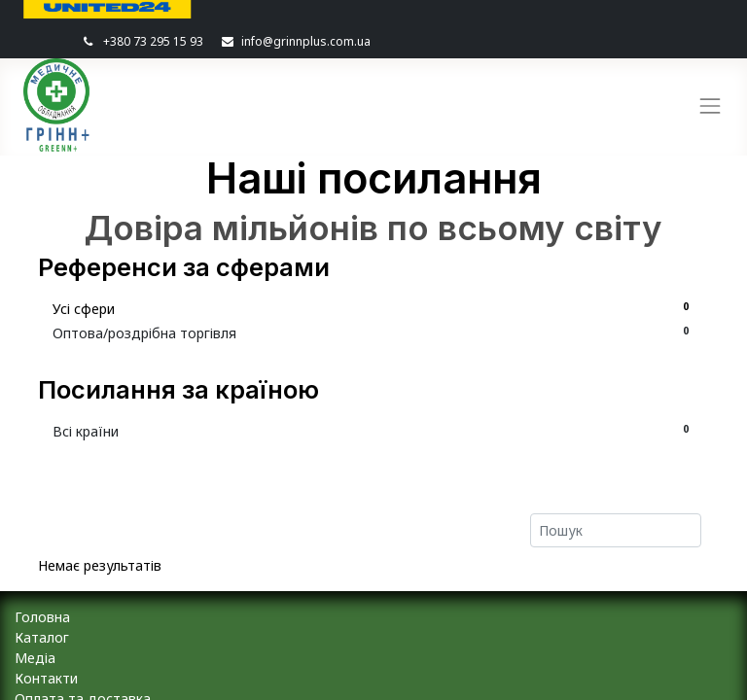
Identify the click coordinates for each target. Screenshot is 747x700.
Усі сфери (373, 308)
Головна (42, 617)
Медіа (35, 658)
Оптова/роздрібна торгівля (373, 332)
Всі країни (373, 431)
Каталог (42, 637)
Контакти (46, 678)
